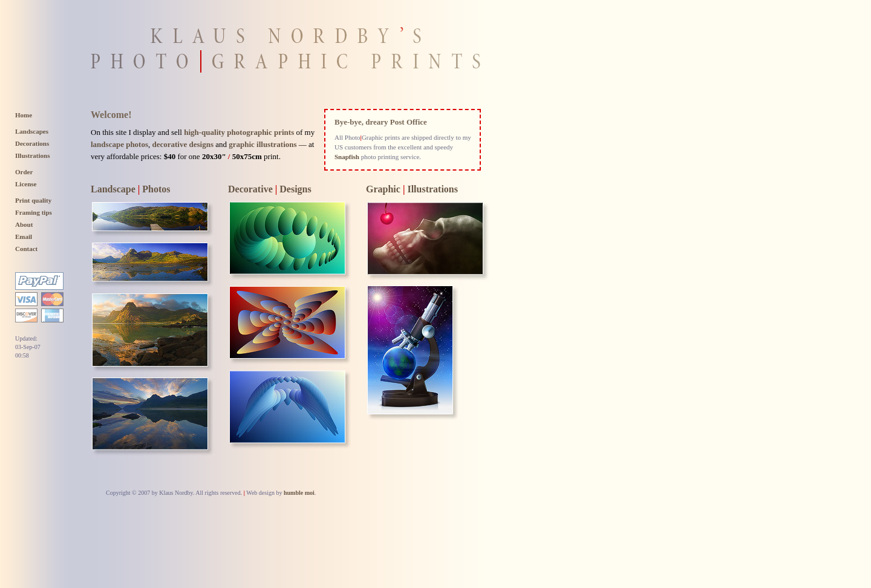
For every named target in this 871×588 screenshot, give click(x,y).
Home (24, 115)
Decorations (32, 143)
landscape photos (119, 144)
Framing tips (34, 212)
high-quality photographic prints (239, 132)
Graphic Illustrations (412, 189)
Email (24, 237)
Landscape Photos (131, 189)
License (26, 184)
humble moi (299, 493)
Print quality (33, 200)
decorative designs (183, 144)
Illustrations (32, 155)
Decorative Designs (270, 189)
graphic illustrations (263, 144)
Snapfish (347, 157)
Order (24, 172)
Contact (26, 249)
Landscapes (32, 131)
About (24, 224)
